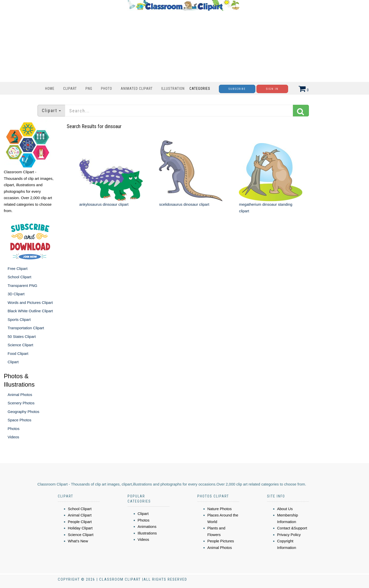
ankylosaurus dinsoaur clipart (104, 204)
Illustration (173, 89)
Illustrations (147, 533)
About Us (285, 509)
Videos (13, 437)
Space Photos (19, 420)
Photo (107, 89)
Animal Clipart (80, 515)
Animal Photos (20, 395)
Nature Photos (220, 509)
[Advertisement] (183, 46)
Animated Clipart (137, 89)
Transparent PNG (22, 286)
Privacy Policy (289, 535)
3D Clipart (16, 294)
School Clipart (19, 277)
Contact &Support (292, 528)
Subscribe (237, 89)
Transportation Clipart (26, 328)
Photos (14, 429)
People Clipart (80, 522)
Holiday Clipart (80, 528)
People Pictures (221, 541)
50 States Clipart (22, 336)
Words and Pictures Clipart (30, 302)
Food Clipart (18, 353)
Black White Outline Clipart (30, 311)
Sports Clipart (19, 319)
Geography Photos (23, 412)
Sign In (272, 89)
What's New (78, 541)
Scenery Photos (21, 403)
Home (50, 89)
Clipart (70, 89)
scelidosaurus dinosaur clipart (184, 204)
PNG (89, 89)
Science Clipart (20, 345)
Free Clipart (17, 269)
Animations (147, 526)
